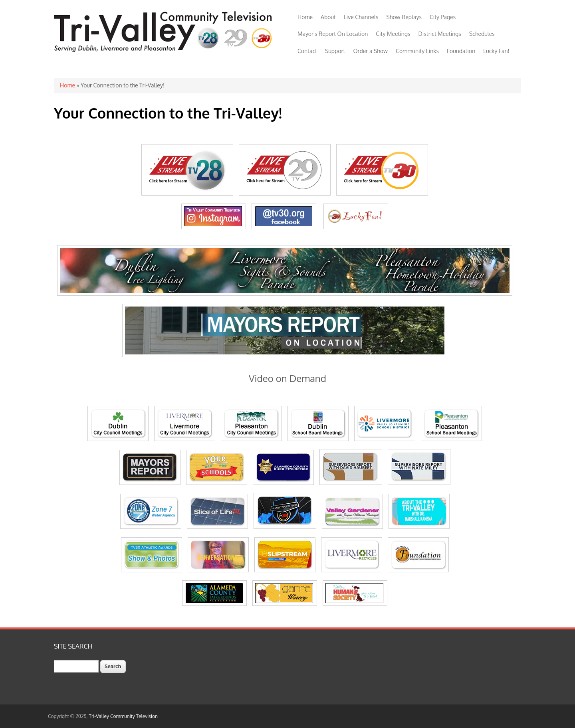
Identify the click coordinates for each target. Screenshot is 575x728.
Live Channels (361, 17)
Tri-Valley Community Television (123, 716)
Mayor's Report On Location (333, 34)
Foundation (461, 51)
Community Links (417, 51)
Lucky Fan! (496, 51)
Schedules (482, 34)
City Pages (443, 17)
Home (305, 17)
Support (335, 51)
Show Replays (404, 17)
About (328, 17)
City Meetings (393, 34)
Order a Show (370, 51)
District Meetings (440, 34)
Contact (307, 51)
